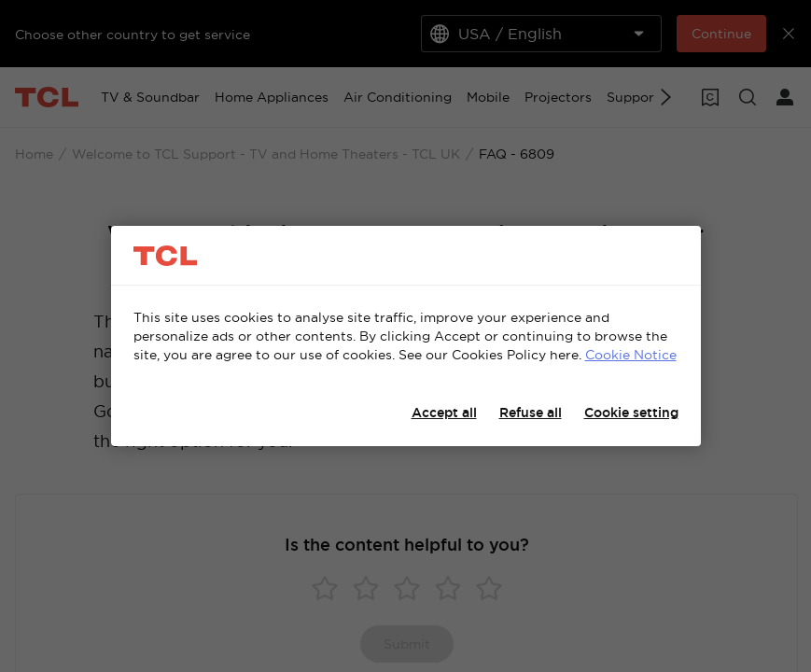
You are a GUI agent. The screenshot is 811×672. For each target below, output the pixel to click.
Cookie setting (631, 413)
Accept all (444, 413)
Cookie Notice (631, 355)
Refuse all (531, 413)
